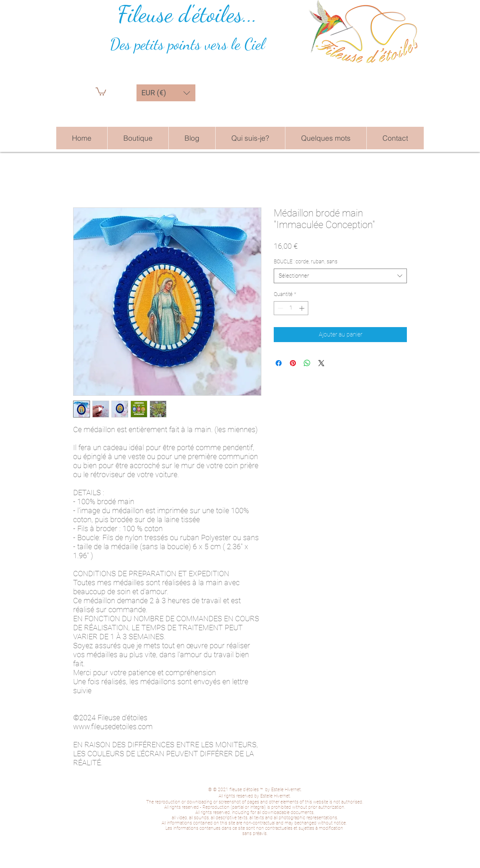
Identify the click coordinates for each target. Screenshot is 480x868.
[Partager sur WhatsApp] (307, 363)
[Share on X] (321, 363)
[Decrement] (280, 308)
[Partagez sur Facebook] (279, 363)
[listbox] (166, 93)
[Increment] (302, 308)
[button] (101, 91)
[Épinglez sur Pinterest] (293, 363)
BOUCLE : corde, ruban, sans (306, 261)
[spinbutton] (291, 308)
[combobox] (340, 276)
